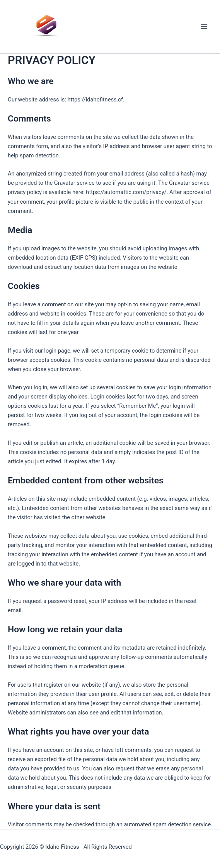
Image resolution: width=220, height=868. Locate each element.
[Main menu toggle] (204, 27)
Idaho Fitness (62, 847)
